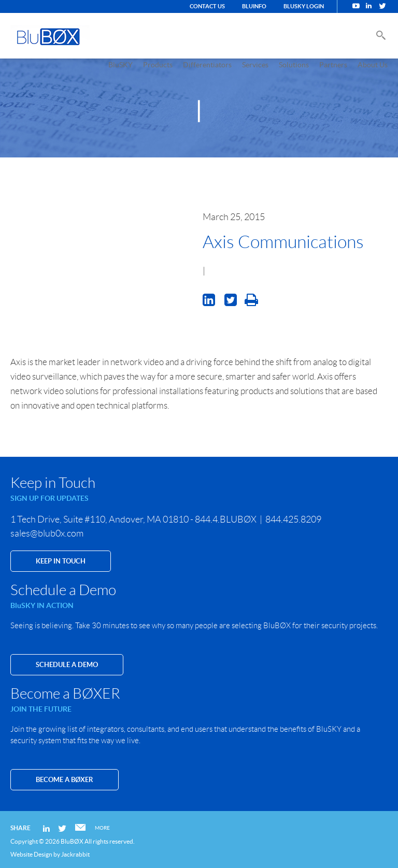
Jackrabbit (75, 854)
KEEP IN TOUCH (61, 561)
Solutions (294, 65)
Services (255, 65)
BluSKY (120, 65)
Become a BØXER (65, 780)
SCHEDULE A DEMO (67, 665)
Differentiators (207, 65)
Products (158, 65)
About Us (373, 65)
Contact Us (207, 6)
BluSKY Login (304, 6)
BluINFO (254, 6)
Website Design (31, 854)
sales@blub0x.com (47, 533)
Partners (333, 65)
